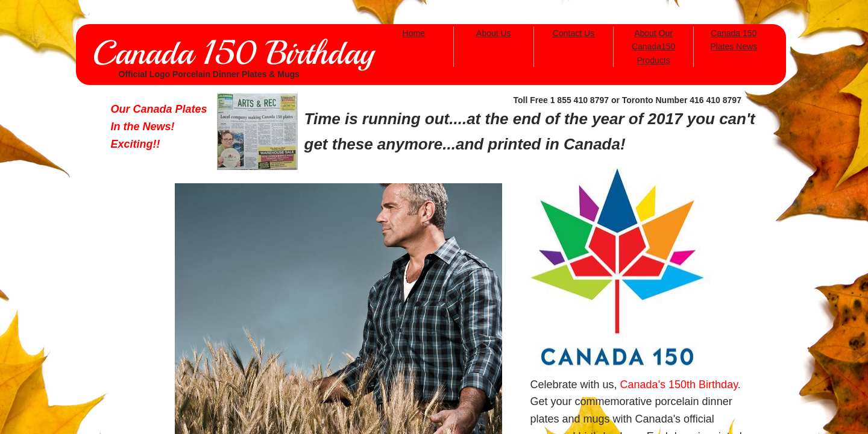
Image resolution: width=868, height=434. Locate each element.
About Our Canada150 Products (653, 47)
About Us (494, 33)
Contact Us (574, 33)
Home (414, 33)
